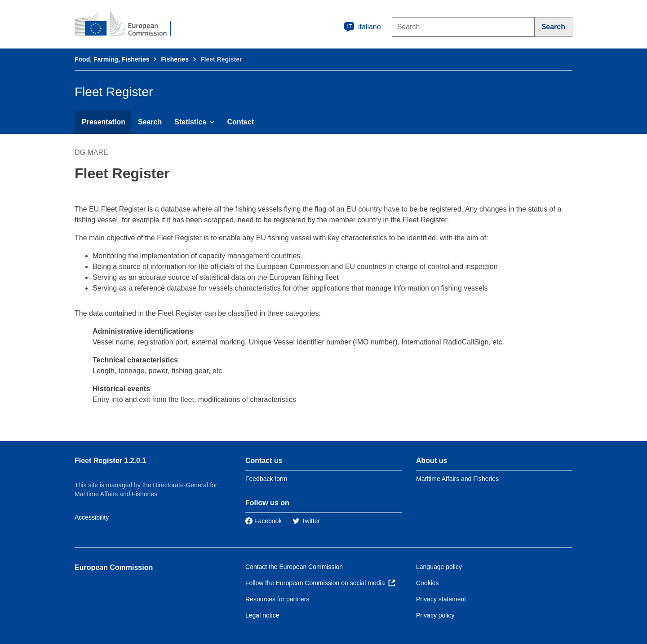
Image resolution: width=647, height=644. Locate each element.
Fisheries (175, 59)
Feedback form (266, 479)
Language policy (439, 567)
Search (150, 122)
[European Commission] (129, 24)
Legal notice (262, 615)
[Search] (554, 27)
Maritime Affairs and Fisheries (457, 479)
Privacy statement (441, 599)
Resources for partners (277, 599)
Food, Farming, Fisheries (112, 59)
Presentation (104, 122)
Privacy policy (435, 615)
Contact (240, 122)
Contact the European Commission (294, 567)
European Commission (114, 567)
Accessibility (92, 517)
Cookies (428, 583)
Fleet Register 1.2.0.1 (110, 461)
